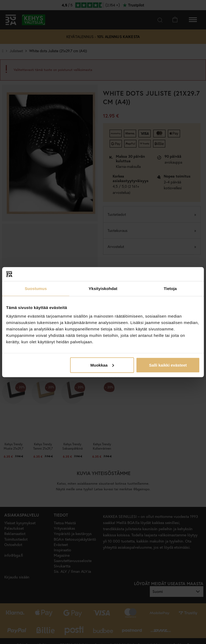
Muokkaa (102, 365)
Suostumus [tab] (36, 289)
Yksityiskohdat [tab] (103, 289)
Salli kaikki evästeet (168, 365)
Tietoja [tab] (170, 289)
